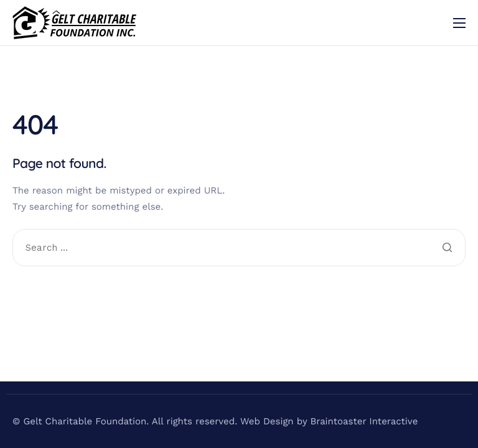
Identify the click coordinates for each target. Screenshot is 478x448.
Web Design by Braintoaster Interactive (329, 421)
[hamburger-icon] (459, 23)
